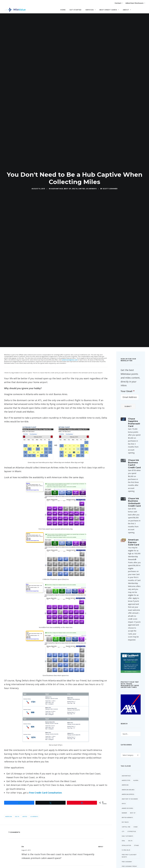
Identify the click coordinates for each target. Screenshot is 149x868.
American (9, 777)
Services (90, 10)
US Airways (91, 169)
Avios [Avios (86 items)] (124, 764)
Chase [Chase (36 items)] (135, 787)
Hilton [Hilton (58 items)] (134, 831)
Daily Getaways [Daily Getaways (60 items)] (127, 796)
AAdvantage (57, 169)
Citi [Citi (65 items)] (123, 792)
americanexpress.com (70, 320)
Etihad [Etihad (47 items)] (136, 806)
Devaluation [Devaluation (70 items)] (126, 806)
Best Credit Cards (109, 10)
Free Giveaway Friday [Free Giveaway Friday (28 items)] (129, 827)
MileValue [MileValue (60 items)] (125, 850)
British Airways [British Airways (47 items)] (127, 778)
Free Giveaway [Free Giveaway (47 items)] (127, 822)
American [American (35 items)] (125, 745)
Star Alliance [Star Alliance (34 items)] (127, 864)
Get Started (75, 10)
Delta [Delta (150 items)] (130, 801)
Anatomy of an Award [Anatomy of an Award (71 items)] (130, 759)
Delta (75, 169)
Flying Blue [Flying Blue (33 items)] (126, 810)
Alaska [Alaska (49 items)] (136, 741)
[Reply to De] (101, 807)
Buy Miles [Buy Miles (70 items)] (125, 782)
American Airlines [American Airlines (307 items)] (128, 750)
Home (63, 10)
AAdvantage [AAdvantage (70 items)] (126, 736)
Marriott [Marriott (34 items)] (125, 841)
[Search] (143, 11)
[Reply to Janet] (101, 865)
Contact (119, 3)
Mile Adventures (39, 834)
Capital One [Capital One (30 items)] (126, 787)
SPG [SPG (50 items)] (134, 859)
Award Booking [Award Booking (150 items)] (127, 769)
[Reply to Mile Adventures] (101, 834)
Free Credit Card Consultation (45, 753)
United (82, 169)
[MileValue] (15, 10)
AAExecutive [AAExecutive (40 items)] (126, 741)
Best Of (68, 169)
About (127, 10)
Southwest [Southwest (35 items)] (126, 859)
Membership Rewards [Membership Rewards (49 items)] (129, 845)
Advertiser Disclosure (135, 3)
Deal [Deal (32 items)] (123, 801)
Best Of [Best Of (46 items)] (133, 773)
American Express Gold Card (134, 503)
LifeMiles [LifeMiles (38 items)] (125, 836)
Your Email (128, 352)
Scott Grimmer (110, 169)
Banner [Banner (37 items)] (124, 773)
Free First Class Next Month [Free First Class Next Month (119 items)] (129, 816)
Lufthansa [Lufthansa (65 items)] (135, 836)
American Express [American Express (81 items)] (128, 755)
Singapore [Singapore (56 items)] (126, 854)
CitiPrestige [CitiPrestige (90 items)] (132, 792)
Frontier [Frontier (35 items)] (125, 831)
